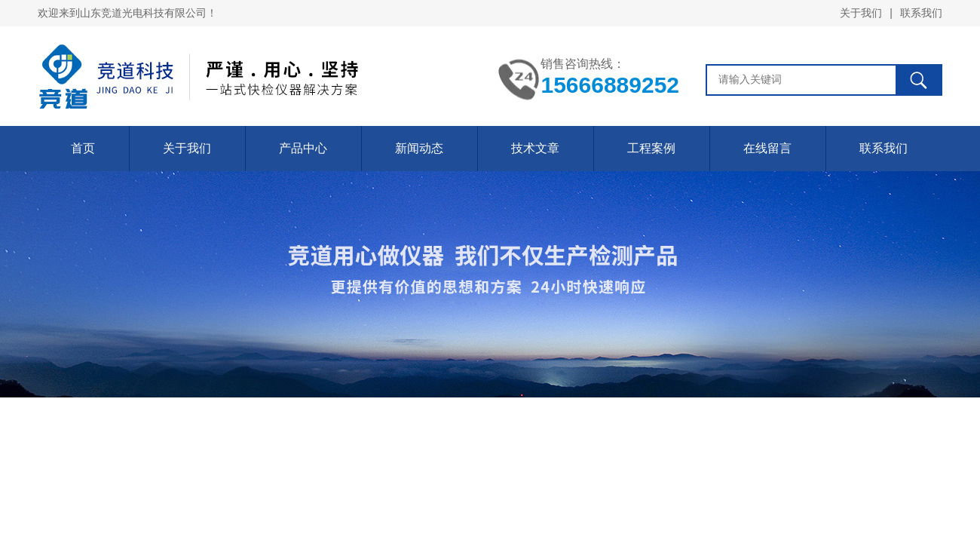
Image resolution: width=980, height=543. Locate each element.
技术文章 (535, 148)
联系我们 (921, 13)
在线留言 (767, 148)
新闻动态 (419, 148)
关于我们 (861, 13)
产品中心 (303, 148)
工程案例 (651, 148)
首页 (83, 148)
